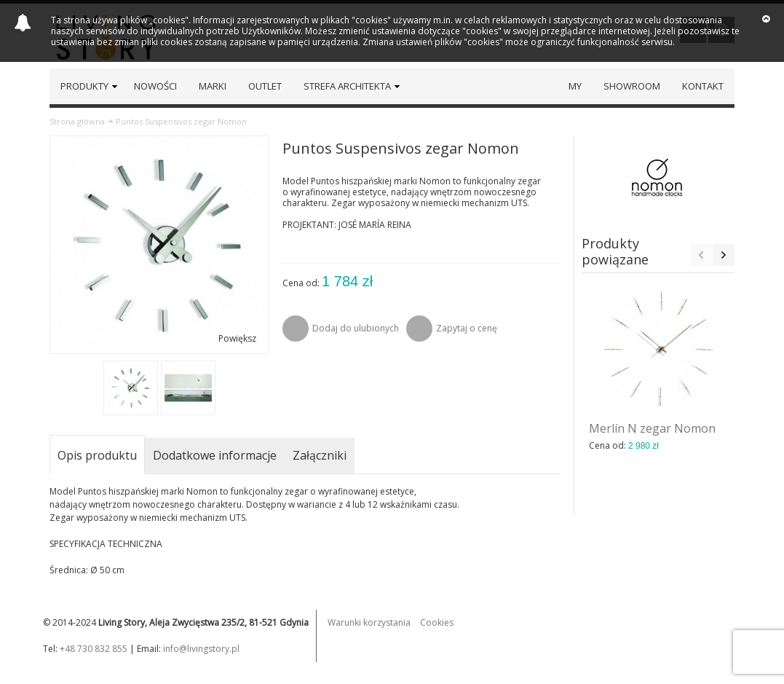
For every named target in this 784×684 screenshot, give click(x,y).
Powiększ (237, 338)
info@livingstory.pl (201, 649)
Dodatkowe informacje (215, 455)
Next (724, 255)
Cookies (437, 622)
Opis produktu (97, 455)
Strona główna (77, 121)
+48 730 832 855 (94, 649)
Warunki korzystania (369, 622)
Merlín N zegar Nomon (652, 428)
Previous (701, 255)
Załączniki (320, 455)
